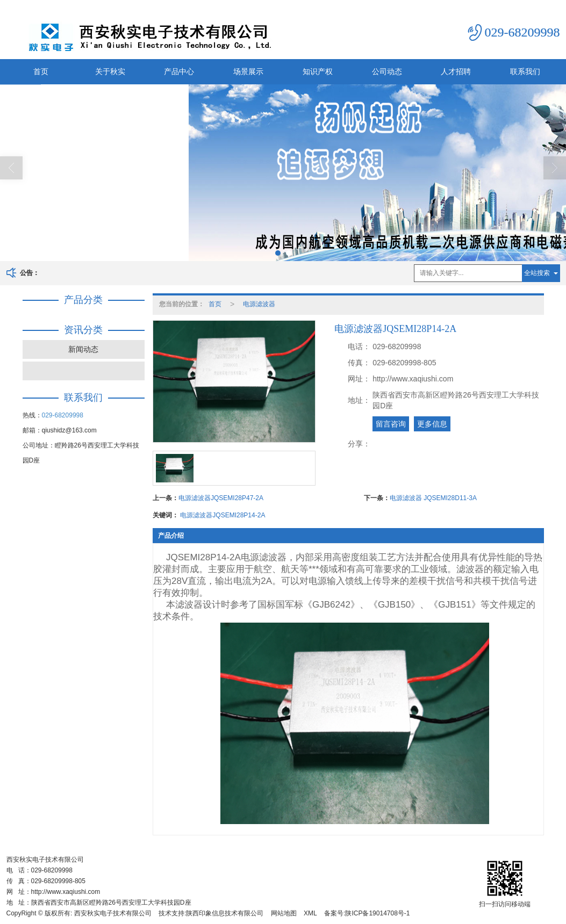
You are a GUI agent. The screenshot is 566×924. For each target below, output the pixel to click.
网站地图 (284, 913)
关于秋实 (110, 71)
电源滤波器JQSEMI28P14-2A (223, 515)
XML (310, 913)
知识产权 (318, 71)
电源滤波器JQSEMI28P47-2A (221, 498)
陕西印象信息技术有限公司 (225, 913)
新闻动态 (83, 349)
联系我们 (525, 71)
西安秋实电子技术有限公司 (113, 913)
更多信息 (432, 424)
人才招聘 (456, 71)
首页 (41, 71)
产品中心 (179, 71)
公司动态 (387, 71)
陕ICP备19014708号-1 (377, 913)
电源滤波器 (259, 304)
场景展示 (248, 71)
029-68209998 (63, 415)
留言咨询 (391, 424)
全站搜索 (537, 273)
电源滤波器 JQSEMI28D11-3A (433, 498)
